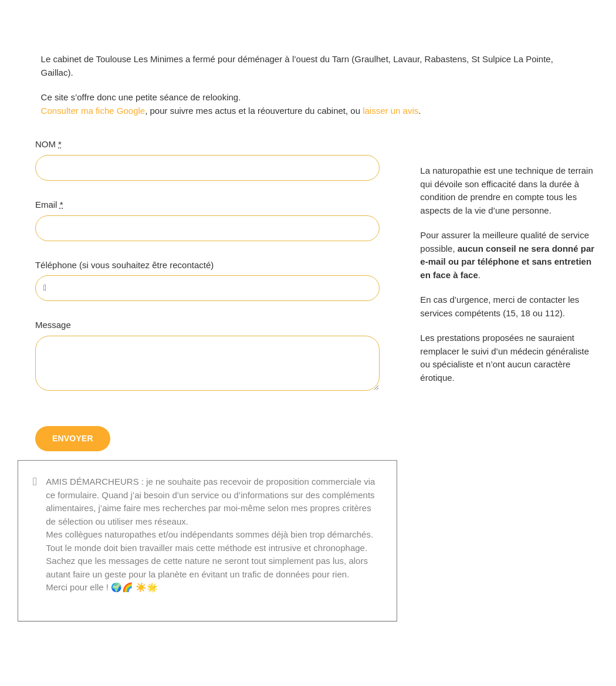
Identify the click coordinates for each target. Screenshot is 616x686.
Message (53, 325)
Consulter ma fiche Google (93, 111)
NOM (48, 144)
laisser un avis (390, 111)
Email (49, 205)
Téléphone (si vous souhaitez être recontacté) (124, 265)
